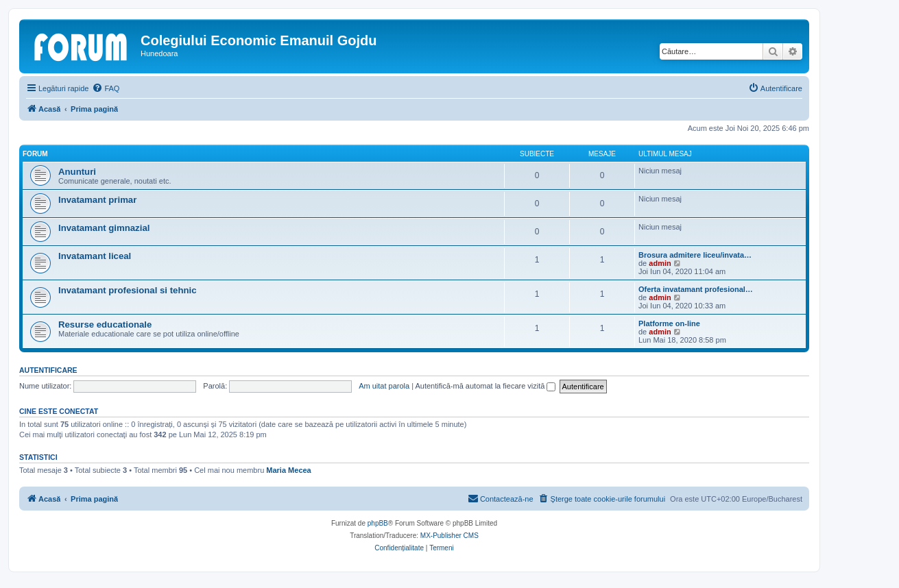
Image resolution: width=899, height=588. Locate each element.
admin (660, 263)
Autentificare (48, 370)
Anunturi (77, 172)
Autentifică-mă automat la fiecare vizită (485, 386)
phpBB (378, 523)
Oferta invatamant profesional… (696, 289)
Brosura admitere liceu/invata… (695, 255)
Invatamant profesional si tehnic (128, 290)
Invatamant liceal (95, 256)
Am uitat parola (384, 386)
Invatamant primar (97, 200)
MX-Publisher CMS (449, 536)
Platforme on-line (669, 323)
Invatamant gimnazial (104, 228)
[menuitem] (106, 88)
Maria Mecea (288, 470)
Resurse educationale (105, 324)
